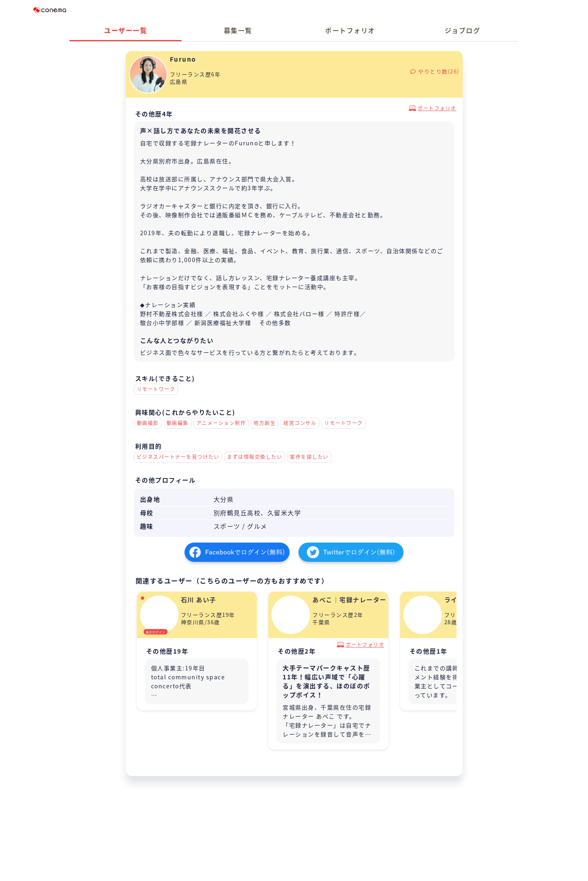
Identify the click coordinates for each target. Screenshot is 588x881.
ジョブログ (463, 30)
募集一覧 (238, 30)
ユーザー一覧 (126, 30)
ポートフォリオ (350, 30)
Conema (50, 10)
